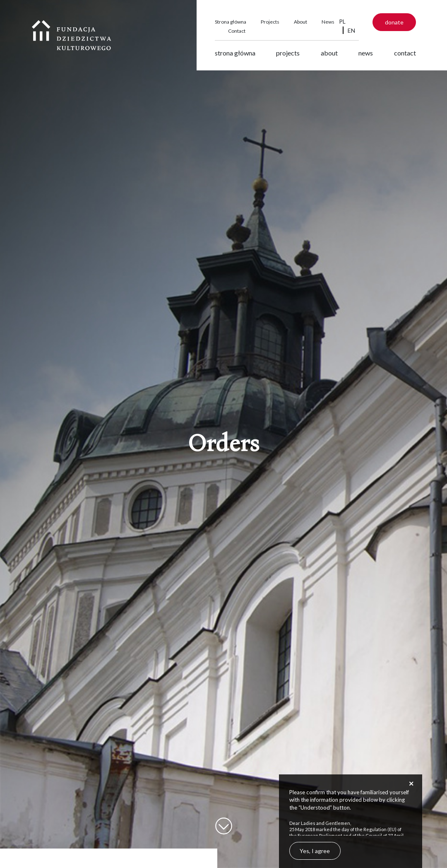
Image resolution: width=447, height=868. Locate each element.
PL (342, 21)
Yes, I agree (315, 851)
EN (351, 30)
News (328, 22)
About (300, 22)
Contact (237, 31)
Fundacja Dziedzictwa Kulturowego (72, 35)
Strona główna (231, 22)
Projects (270, 22)
